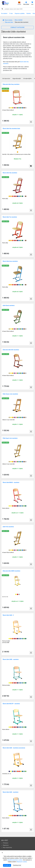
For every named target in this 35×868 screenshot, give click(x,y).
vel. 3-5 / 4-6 (5, 597)
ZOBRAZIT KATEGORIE (17, 27)
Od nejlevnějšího (27, 79)
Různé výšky (5, 199)
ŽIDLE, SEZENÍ (18, 20)
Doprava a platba (20, 13)
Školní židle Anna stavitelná (10, 261)
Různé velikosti (6, 508)
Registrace (6, 845)
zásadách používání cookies (15, 860)
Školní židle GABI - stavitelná (11, 792)
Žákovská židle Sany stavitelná (11, 84)
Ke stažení (4, 13)
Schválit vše (7, 865)
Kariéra (29, 13)
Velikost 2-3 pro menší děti (8, 420)
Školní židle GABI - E (8, 615)
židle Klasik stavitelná (9, 305)
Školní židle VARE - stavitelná (11, 659)
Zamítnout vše (17, 865)
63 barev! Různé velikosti (8, 110)
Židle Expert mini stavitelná (10, 438)
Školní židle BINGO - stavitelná (11, 482)
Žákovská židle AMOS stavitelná (11, 571)
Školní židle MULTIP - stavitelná (11, 704)
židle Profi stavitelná (8, 527)
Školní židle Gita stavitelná (10, 173)
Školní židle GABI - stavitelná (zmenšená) (14, 748)
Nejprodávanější (17, 79)
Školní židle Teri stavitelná (10, 217)
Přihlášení (6, 843)
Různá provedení (6, 685)
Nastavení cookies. (22, 862)
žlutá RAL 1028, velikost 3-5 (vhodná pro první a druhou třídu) (16, 154)
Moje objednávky (7, 847)
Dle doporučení (6, 79)
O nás (11, 13)
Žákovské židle (9, 22)
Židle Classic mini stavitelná (10, 394)
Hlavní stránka (8, 20)
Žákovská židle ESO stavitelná (11, 350)
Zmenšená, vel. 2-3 (7, 774)
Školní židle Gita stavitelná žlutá (11, 129)
